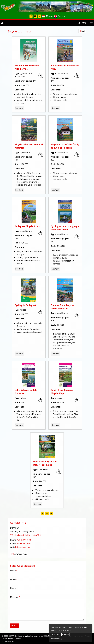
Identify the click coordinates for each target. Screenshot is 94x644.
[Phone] (40, 16)
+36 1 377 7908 (24, 540)
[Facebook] (31, 16)
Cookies (18, 639)
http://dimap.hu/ (23, 547)
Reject (66, 634)
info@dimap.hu (24, 543)
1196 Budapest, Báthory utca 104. (26, 535)
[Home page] (47, 6)
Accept (56, 634)
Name (14, 571)
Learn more (56, 639)
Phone (13, 588)
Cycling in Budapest (25, 305)
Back (82, 31)
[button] (91, 23)
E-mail (14, 579)
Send (15, 626)
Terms (11, 639)
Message (15, 597)
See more (19, 108)
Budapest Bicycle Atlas (27, 226)
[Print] (51, 513)
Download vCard (19, 554)
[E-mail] (35, 16)
